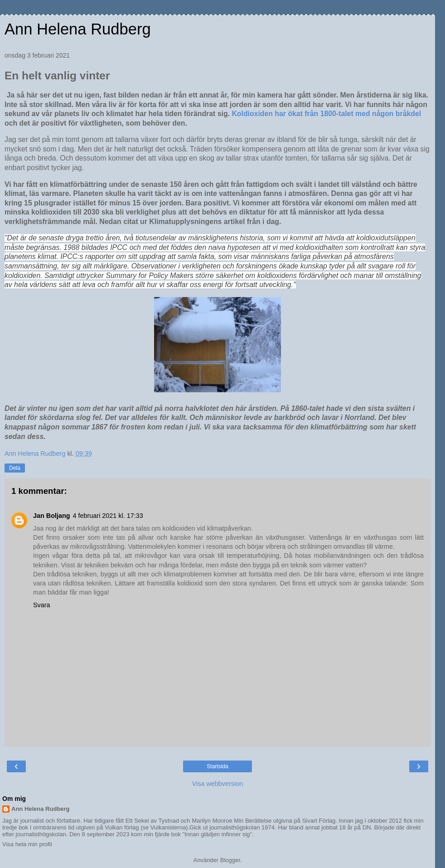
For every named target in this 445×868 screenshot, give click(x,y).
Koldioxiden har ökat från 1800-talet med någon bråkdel (326, 114)
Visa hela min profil (27, 844)
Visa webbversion (218, 784)
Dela (15, 468)
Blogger (230, 860)
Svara (42, 605)
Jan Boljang (52, 516)
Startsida (217, 766)
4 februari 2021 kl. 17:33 (108, 516)
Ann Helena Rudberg (78, 29)
